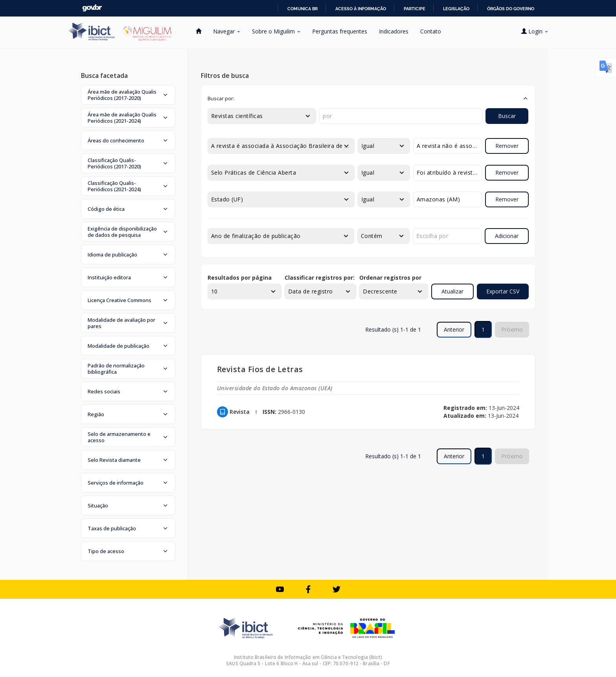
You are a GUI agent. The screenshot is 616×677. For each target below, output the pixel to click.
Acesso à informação (361, 9)
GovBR (92, 8)
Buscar (507, 116)
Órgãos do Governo (511, 9)
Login (535, 31)
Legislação (456, 9)
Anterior (454, 329)
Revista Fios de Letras (260, 369)
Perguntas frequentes (340, 31)
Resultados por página (240, 278)
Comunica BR (302, 9)
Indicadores (394, 31)
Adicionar (507, 236)
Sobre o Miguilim (276, 31)
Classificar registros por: (320, 278)
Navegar (227, 31)
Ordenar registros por (390, 278)
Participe (415, 9)
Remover (507, 146)
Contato (431, 31)
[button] (128, 95)
